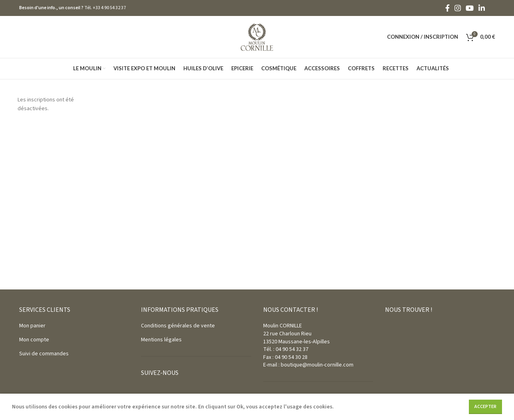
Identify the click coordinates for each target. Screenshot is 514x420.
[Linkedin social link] (482, 8)
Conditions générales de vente (178, 326)
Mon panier (32, 326)
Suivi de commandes (44, 354)
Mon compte (34, 340)
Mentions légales (161, 340)
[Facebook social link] (448, 8)
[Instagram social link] (458, 8)
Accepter (485, 407)
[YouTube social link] (470, 8)
